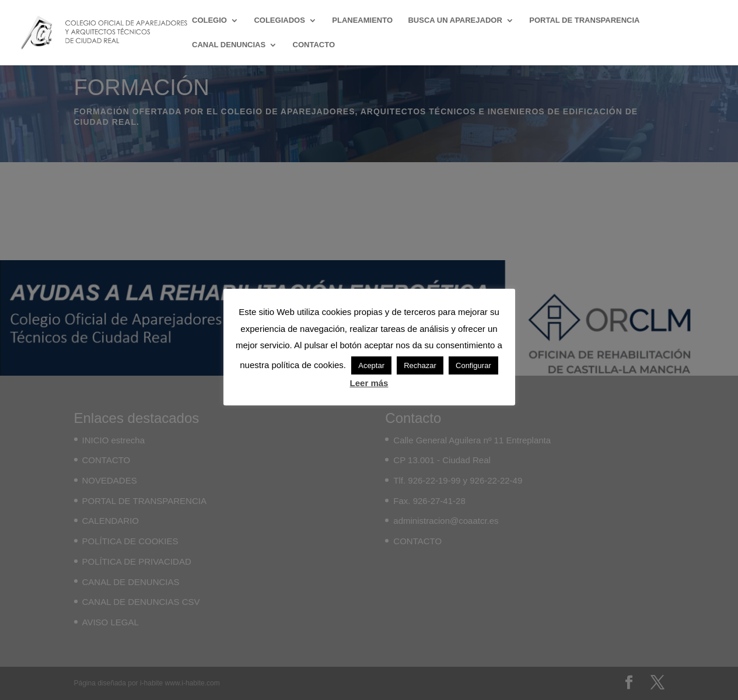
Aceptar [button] (371, 365)
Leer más (369, 383)
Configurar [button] (473, 365)
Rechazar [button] (420, 365)
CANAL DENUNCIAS (229, 45)
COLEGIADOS (279, 20)
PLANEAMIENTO (362, 20)
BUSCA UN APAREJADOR (455, 20)
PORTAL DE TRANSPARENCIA (584, 20)
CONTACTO (314, 45)
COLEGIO (209, 20)
